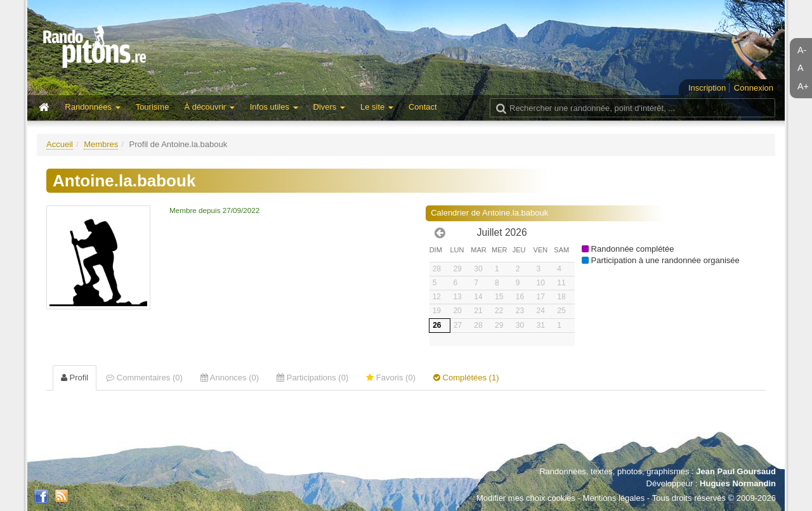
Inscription (707, 88)
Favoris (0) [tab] (391, 378)
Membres (101, 144)
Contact (423, 107)
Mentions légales (614, 498)
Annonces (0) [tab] (230, 378)
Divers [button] (329, 107)
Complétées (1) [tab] (466, 378)
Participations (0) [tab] (312, 378)
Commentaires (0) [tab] (144, 378)
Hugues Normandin (738, 483)
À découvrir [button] (209, 107)
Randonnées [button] (92, 107)
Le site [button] (377, 107)
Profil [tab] (75, 378)
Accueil (60, 144)
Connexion (754, 88)
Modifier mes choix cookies (526, 498)
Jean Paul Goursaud (736, 471)
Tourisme (153, 107)
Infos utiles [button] (274, 107)
